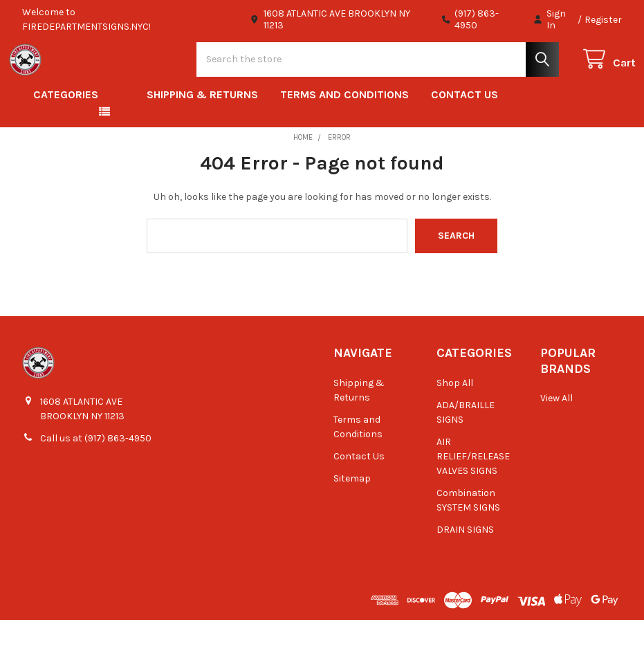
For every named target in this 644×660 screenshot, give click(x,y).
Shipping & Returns (202, 135)
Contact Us (464, 135)
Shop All (455, 423)
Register (603, 20)
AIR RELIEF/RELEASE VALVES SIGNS (473, 496)
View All (556, 438)
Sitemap (352, 519)
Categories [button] (66, 135)
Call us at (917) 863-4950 (96, 478)
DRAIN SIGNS (465, 570)
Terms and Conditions (344, 135)
